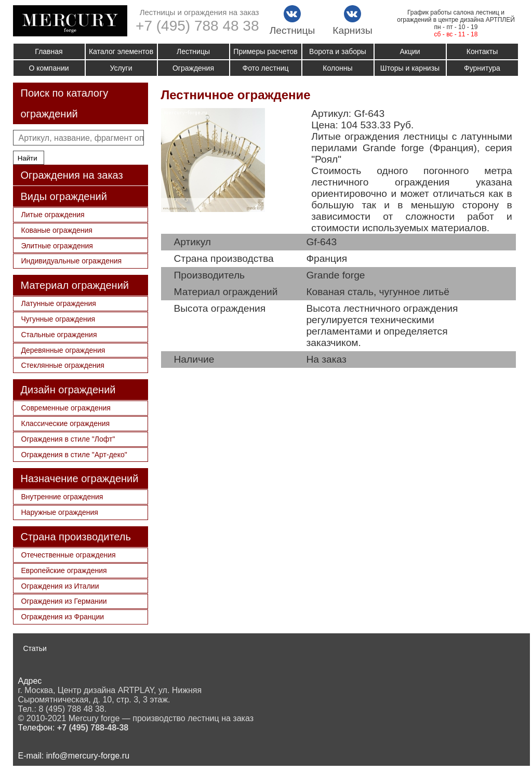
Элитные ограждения (57, 246)
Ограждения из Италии (60, 586)
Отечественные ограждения (69, 555)
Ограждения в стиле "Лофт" (68, 439)
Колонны (337, 68)
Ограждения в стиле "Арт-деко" (74, 455)
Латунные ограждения (59, 303)
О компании (49, 68)
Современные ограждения (66, 408)
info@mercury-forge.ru (88, 756)
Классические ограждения (66, 423)
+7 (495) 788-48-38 (93, 728)
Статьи (35, 648)
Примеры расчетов (265, 51)
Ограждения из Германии (64, 601)
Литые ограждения (53, 215)
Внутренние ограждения (62, 497)
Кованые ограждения (57, 230)
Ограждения (193, 68)
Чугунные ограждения (58, 319)
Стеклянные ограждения (63, 365)
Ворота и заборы (338, 51)
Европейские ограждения (64, 570)
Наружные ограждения (60, 512)
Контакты (482, 51)
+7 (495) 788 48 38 (197, 26)
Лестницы (193, 51)
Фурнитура (482, 68)
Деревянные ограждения (63, 350)
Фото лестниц (266, 68)
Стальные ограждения (59, 335)
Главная (49, 51)
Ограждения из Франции (63, 617)
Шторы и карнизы (410, 68)
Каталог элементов (121, 51)
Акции (410, 51)
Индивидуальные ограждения (72, 261)
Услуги (121, 68)
